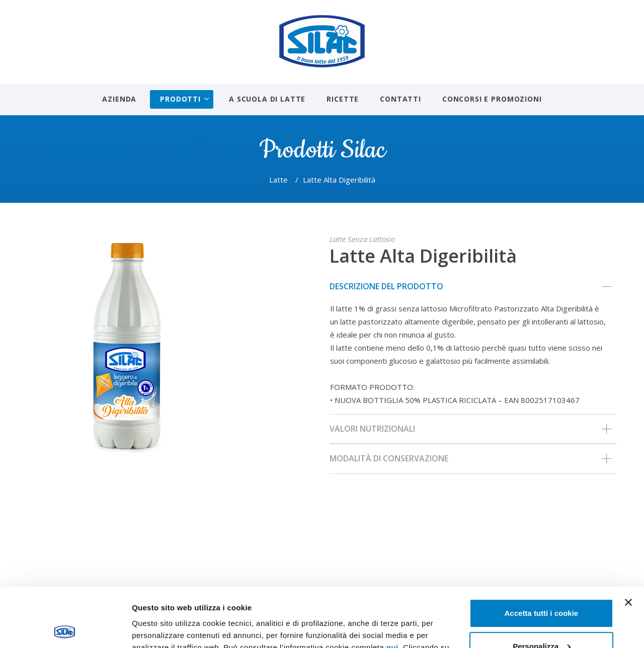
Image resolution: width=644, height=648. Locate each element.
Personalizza (542, 587)
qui (392, 588)
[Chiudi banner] (628, 543)
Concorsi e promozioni (492, 99)
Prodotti (180, 99)
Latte (278, 180)
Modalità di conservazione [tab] (470, 459)
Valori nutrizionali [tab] (470, 429)
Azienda (119, 99)
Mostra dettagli (159, 628)
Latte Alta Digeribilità (423, 256)
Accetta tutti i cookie (542, 554)
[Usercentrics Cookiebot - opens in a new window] (65, 628)
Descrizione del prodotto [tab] (470, 287)
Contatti (400, 99)
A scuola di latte (267, 99)
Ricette (343, 99)
